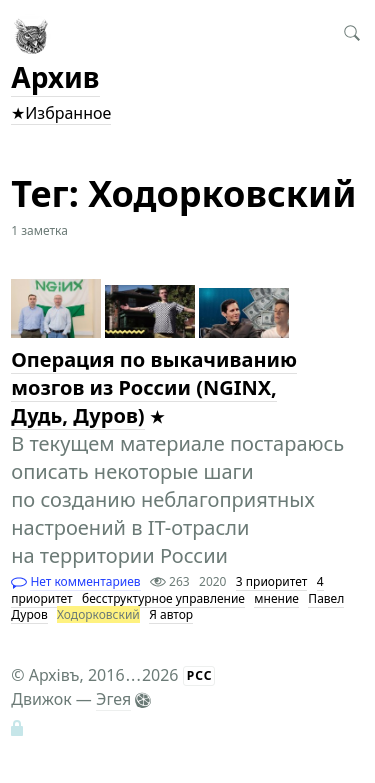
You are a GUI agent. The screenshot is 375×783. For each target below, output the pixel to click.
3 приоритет (271, 581)
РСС (200, 675)
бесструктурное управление (163, 598)
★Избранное (61, 113)
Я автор (171, 614)
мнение (276, 598)
